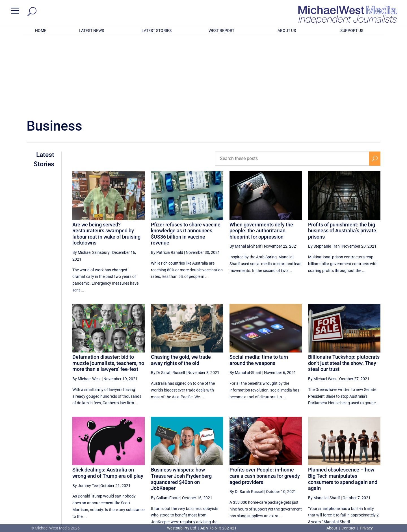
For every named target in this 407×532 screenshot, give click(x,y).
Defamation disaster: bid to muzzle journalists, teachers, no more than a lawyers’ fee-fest (108, 289)
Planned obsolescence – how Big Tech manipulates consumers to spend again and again (343, 405)
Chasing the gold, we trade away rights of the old (181, 286)
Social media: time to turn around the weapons (259, 286)
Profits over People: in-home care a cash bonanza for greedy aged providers (265, 402)
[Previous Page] (291, 473)
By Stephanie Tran (324, 172)
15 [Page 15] (319, 473)
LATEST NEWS (91, 31)
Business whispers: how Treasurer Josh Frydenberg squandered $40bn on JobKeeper (181, 405)
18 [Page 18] (361, 473)
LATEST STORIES (157, 31)
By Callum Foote (165, 424)
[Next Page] (375, 473)
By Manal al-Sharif (245, 172)
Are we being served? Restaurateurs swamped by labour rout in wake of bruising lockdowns (106, 160)
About (332, 528)
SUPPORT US (352, 31)
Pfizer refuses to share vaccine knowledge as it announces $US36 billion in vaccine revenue (186, 160)
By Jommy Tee (85, 412)
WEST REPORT (221, 31)
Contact (348, 528)
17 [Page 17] (347, 473)
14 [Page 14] (304, 473)
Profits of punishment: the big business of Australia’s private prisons (342, 157)
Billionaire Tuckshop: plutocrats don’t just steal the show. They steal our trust (344, 289)
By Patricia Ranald (167, 178)
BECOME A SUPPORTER (378, 494)
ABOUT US (287, 31)
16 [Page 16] (333, 473)
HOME (41, 31)
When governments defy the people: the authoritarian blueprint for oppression (261, 157)
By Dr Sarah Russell (168, 299)
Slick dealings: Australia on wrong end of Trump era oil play (108, 399)
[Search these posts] (292, 85)
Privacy (366, 528)
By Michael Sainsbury (91, 178)
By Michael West (87, 305)
